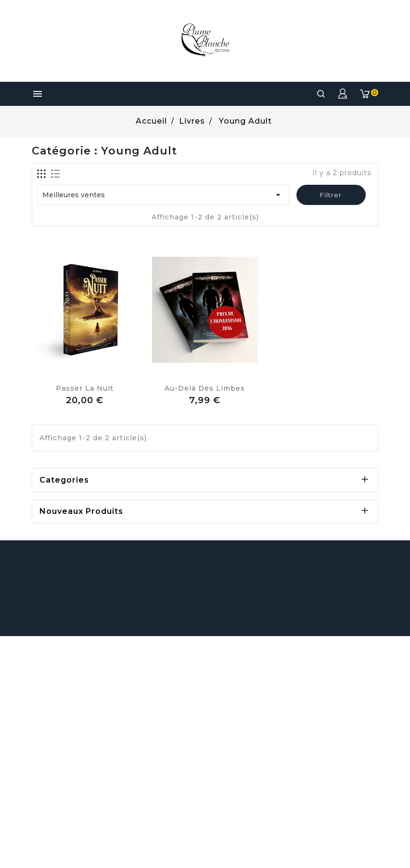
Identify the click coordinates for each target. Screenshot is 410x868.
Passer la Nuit (85, 388)
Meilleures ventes (163, 195)
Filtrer (331, 195)
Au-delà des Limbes (205, 388)
